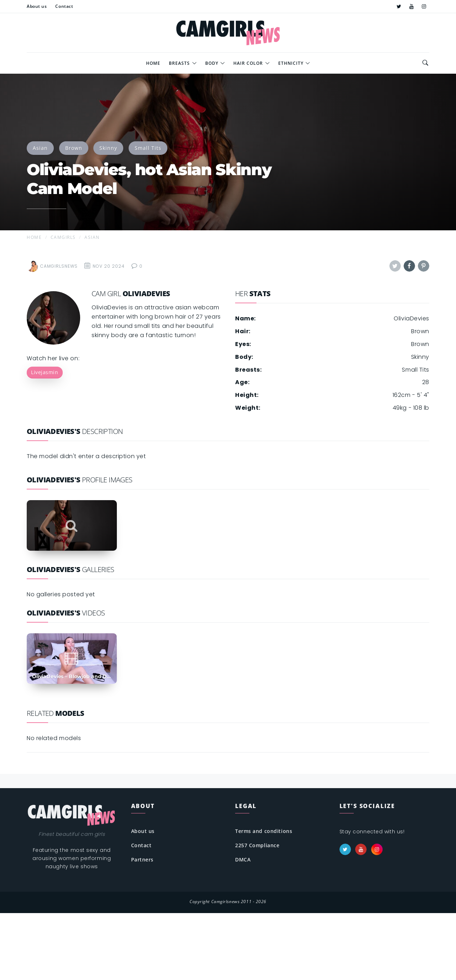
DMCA (243, 860)
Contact (141, 845)
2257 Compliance (257, 845)
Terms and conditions (264, 831)
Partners (142, 860)
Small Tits (148, 148)
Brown (74, 148)
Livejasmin (45, 372)
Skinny (108, 148)
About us (143, 831)
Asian (40, 148)
